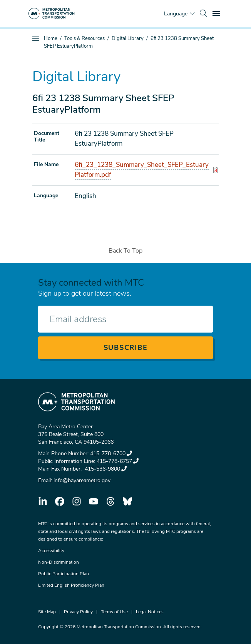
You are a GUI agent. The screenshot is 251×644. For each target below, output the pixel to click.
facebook (60, 501)
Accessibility (51, 551)
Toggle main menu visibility (218, 12)
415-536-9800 (105, 469)
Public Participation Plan (64, 574)
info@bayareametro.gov (82, 480)
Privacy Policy (78, 612)
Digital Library (128, 38)
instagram (77, 501)
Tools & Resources (85, 38)
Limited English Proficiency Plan (71, 585)
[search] (203, 13)
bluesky (127, 501)
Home (51, 38)
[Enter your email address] (125, 319)
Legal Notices (150, 612)
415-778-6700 (111, 453)
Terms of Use (114, 612)
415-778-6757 (118, 461)
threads (110, 501)
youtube (94, 501)
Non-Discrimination (59, 562)
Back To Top (125, 251)
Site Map (47, 612)
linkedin (43, 501)
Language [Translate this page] (176, 14)
